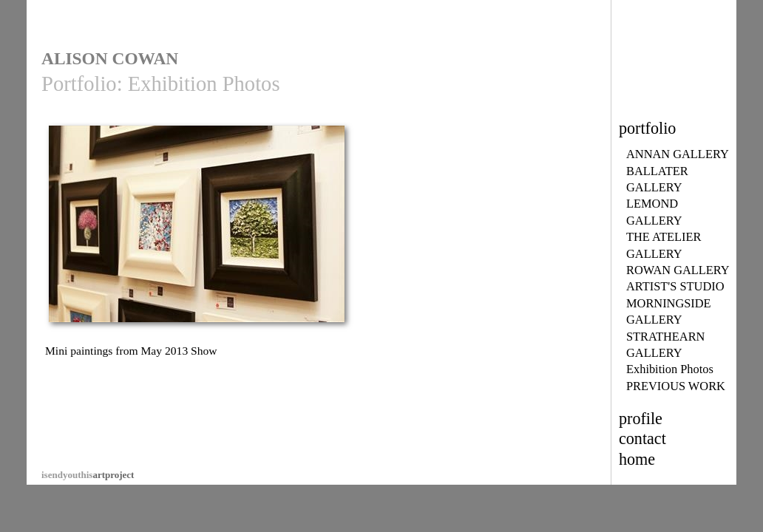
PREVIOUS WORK (676, 386)
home (637, 459)
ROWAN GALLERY (678, 270)
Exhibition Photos (670, 369)
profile (641, 419)
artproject (88, 475)
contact (642, 439)
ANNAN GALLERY (678, 154)
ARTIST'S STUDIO (675, 286)
